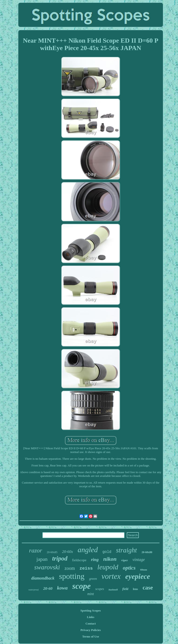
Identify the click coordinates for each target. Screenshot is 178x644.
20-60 (48, 588)
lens (135, 589)
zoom (70, 568)
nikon (110, 559)
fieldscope (79, 560)
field (125, 589)
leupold (108, 567)
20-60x (68, 552)
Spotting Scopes (91, 611)
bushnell (113, 590)
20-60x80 (147, 552)
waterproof (33, 590)
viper (125, 560)
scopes (100, 589)
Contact (91, 623)
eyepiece (138, 576)
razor (35, 550)
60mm (144, 570)
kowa (62, 588)
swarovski (47, 567)
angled (88, 550)
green (93, 579)
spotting (72, 576)
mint (91, 594)
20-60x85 (52, 552)
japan (42, 559)
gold (107, 552)
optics (129, 568)
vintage (139, 560)
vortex (111, 576)
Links (91, 617)
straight (126, 550)
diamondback (43, 578)
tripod (60, 558)
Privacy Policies (91, 630)
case (148, 588)
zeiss (86, 568)
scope (82, 586)
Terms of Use (91, 636)
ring (95, 560)
